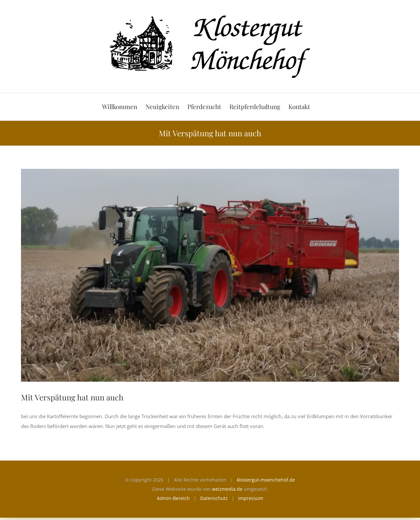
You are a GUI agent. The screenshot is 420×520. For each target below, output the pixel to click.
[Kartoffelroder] (210, 275)
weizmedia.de (227, 489)
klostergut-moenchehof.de (266, 480)
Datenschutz (214, 498)
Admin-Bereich (173, 498)
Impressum (251, 498)
